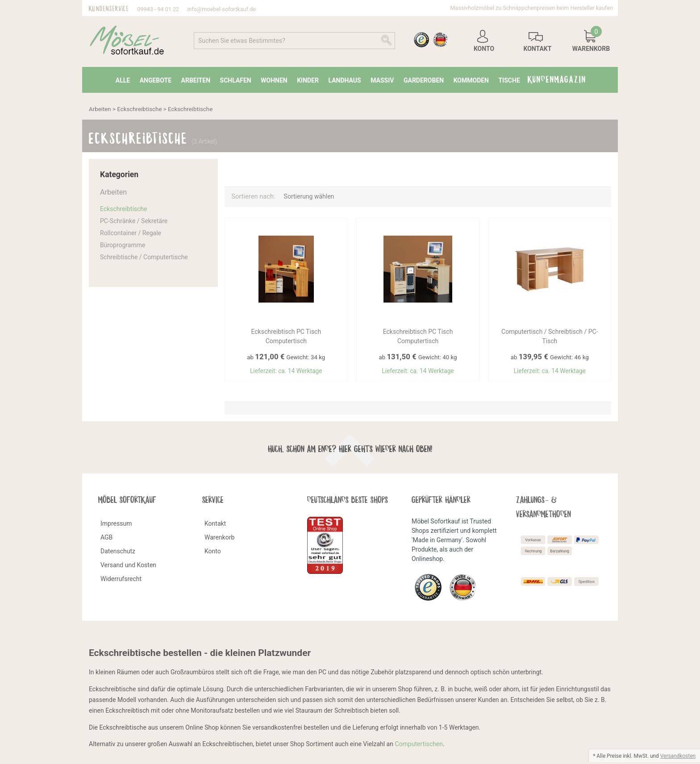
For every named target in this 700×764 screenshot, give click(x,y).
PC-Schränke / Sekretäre (134, 221)
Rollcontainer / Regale (131, 233)
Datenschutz (118, 552)
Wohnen (274, 80)
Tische (509, 80)
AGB (106, 539)
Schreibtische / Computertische (144, 257)
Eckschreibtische (139, 109)
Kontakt (215, 525)
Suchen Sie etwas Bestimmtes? (242, 41)
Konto (213, 552)
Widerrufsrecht (121, 580)
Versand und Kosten (128, 566)
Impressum (116, 525)
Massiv (382, 80)
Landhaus (344, 80)
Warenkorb (219, 539)
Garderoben (424, 80)
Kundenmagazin (557, 78)
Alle (123, 80)
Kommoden (471, 80)
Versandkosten (678, 756)
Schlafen (236, 80)
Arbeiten (196, 80)
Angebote (156, 80)
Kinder (308, 80)
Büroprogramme (123, 245)
